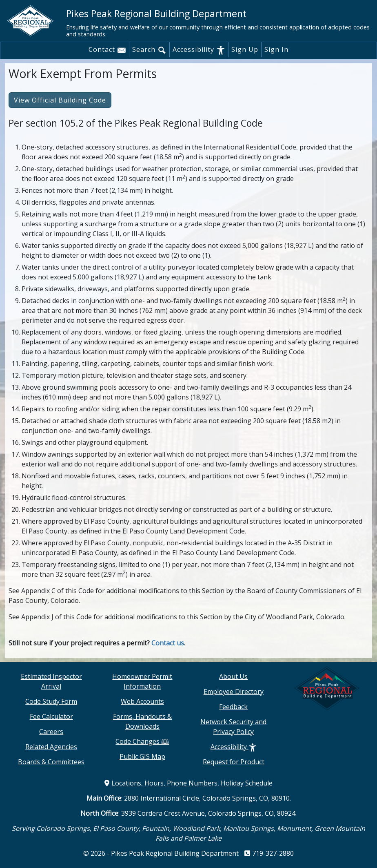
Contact (107, 50)
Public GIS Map (142, 756)
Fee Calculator (51, 716)
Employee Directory (234, 692)
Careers (51, 732)
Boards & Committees (51, 762)
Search (149, 50)
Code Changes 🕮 (142, 741)
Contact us (168, 643)
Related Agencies (51, 747)
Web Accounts (142, 701)
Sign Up (245, 49)
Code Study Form (51, 701)
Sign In (276, 49)
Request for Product (234, 762)
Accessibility (199, 50)
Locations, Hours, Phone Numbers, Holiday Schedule (188, 783)
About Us (233, 676)
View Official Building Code (60, 100)
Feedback (233, 707)
